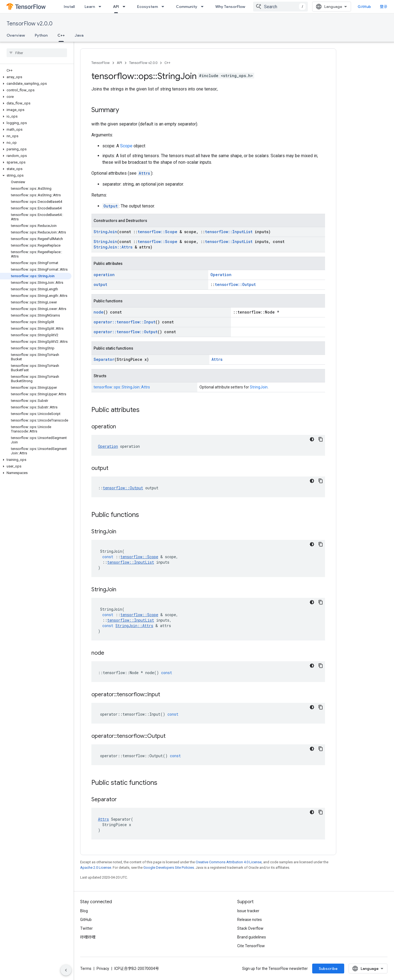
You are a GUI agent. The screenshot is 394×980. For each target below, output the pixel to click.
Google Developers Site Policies (169, 868)
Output (111, 206)
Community (187, 7)
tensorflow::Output (235, 284)
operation (104, 275)
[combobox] (280, 7)
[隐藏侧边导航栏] (66, 970)
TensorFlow (101, 63)
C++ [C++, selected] (61, 35)
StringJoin (105, 232)
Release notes (250, 920)
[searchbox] (37, 53)
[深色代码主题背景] (312, 439)
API (119, 63)
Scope (126, 146)
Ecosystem (147, 7)
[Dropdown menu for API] (126, 7)
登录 (384, 7)
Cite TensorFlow (251, 946)
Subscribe (328, 969)
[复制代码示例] (321, 439)
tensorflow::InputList (229, 232)
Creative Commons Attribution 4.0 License (229, 862)
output (100, 284)
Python (41, 35)
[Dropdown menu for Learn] (102, 7)
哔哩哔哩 (88, 937)
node (99, 312)
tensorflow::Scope (157, 232)
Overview (16, 35)
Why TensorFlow (230, 7)
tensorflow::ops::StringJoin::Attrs (122, 387)
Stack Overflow (250, 928)
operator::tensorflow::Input (124, 322)
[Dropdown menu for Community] (204, 7)
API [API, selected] (116, 7)
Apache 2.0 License (96, 868)
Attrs (144, 173)
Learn (90, 7)
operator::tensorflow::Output (126, 332)
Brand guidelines (252, 937)
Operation (221, 275)
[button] (36, 77)
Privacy (103, 969)
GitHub (364, 7)
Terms (86, 969)
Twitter (86, 928)
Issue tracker (248, 911)
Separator (104, 359)
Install (69, 7)
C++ (167, 63)
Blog (84, 911)
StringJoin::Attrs (113, 247)
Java (79, 35)
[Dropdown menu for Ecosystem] (164, 7)
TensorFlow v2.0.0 (30, 24)
